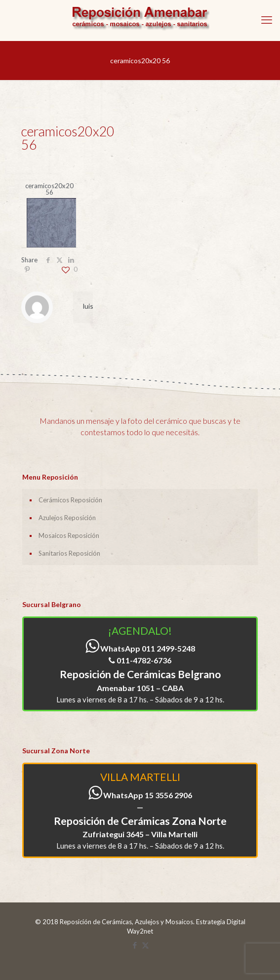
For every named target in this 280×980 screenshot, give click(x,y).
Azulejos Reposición (67, 518)
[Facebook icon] (135, 945)
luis (88, 306)
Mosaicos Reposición (69, 535)
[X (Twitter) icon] (145, 945)
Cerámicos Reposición (70, 500)
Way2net (140, 931)
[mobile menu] (267, 20)
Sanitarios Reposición (69, 553)
